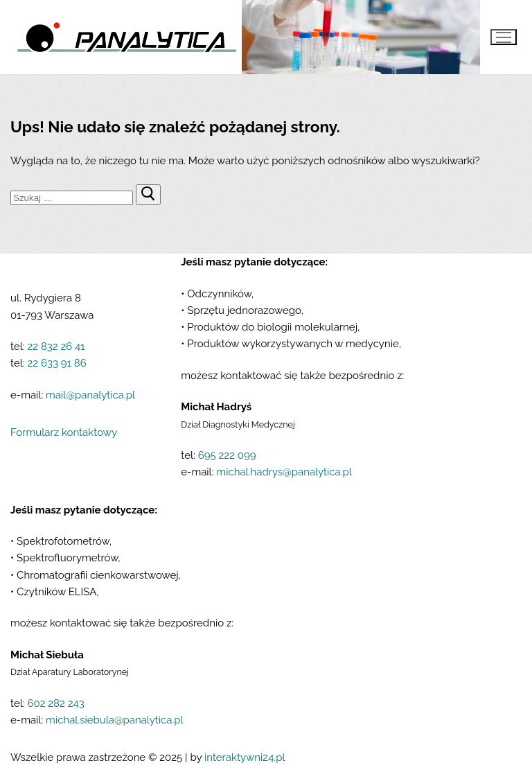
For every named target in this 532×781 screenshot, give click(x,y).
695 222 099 (227, 455)
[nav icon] (504, 37)
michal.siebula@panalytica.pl (115, 720)
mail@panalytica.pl (90, 395)
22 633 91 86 (56, 363)
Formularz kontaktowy (64, 432)
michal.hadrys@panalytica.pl (284, 472)
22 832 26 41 (56, 346)
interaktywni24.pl (245, 757)
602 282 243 (55, 703)
